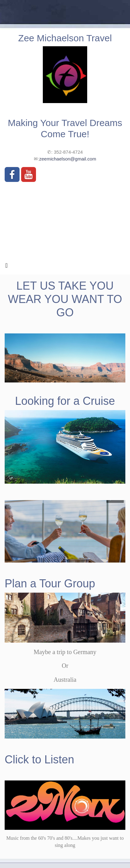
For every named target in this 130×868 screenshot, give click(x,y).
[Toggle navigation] (7, 267)
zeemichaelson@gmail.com (68, 159)
